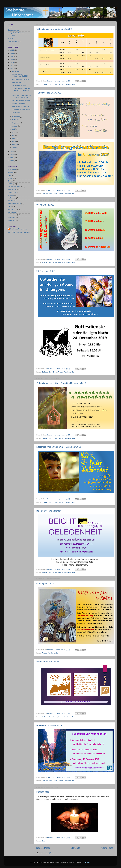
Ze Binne (11, 220)
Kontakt (11, 39)
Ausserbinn (12, 170)
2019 (12, 69)
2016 (12, 158)
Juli (14, 129)
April (14, 138)
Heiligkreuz (12, 198)
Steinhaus (11, 218)
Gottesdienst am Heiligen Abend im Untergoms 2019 (61, 383)
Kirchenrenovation (14, 204)
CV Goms (11, 36)
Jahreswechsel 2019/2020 (49, 93)
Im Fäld (11, 201)
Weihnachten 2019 (45, 205)
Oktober (15, 120)
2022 (12, 59)
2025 (12, 50)
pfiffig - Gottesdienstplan (16, 33)
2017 (12, 155)
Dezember (16, 71)
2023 (12, 56)
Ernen (55, 84)
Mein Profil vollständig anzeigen (19, 232)
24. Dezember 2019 (46, 271)
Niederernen (12, 215)
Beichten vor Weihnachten (49, 511)
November (16, 117)
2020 (12, 66)
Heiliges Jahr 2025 (15, 41)
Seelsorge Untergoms (19, 229)
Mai (14, 135)
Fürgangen (12, 192)
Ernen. (10, 181)
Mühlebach (12, 212)
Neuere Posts (43, 848)
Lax (74, 84)
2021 (12, 63)
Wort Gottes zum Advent (48, 662)
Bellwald (45, 84)
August (15, 126)
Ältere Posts (107, 848)
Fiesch (60, 84)
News (10, 27)
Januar (15, 148)
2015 (12, 161)
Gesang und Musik (45, 584)
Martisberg (12, 209)
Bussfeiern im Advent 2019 (49, 725)
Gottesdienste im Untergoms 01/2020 (54, 29)
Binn (50, 84)
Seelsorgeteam (13, 30)
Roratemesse (43, 792)
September (16, 123)
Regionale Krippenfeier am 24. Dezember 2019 (59, 447)
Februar (15, 145)
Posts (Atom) (50, 853)
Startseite (75, 848)
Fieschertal (67, 84)
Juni (14, 132)
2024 (12, 53)
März (14, 141)
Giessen (11, 195)
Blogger (87, 862)
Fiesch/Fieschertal (14, 187)
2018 (12, 152)
